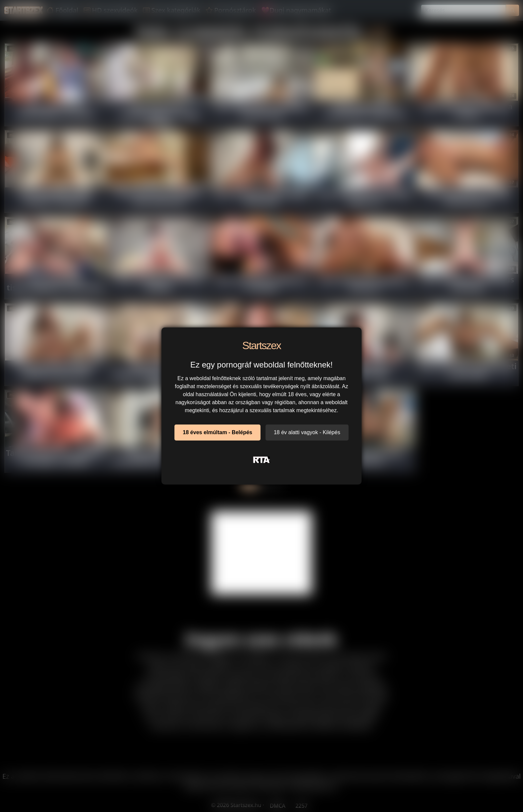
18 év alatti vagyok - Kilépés (307, 432)
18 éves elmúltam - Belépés (217, 432)
